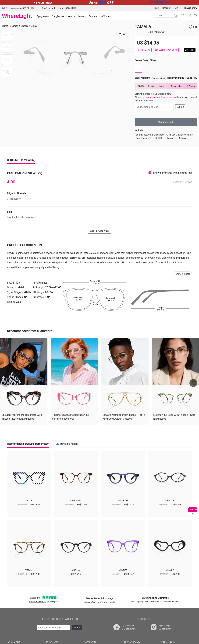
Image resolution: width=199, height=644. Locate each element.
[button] (193, 383)
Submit (180, 107)
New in (71, 16)
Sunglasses (58, 16)
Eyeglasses (43, 16)
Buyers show (191, 8)
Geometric (15, 26)
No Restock (166, 122)
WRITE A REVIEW (100, 231)
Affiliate (105, 16)
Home (5, 26)
